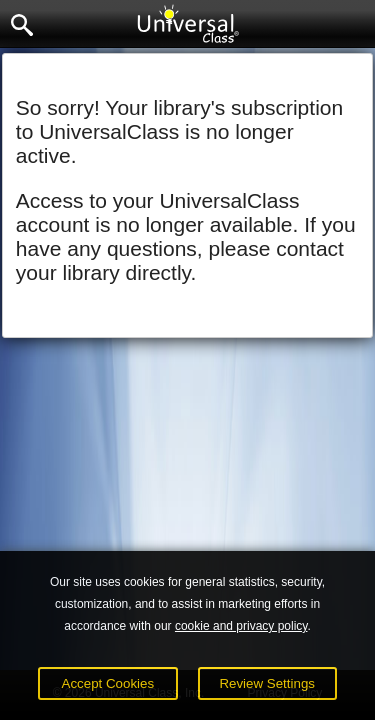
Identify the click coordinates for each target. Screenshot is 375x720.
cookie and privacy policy (241, 626)
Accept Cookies (108, 683)
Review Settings (267, 683)
